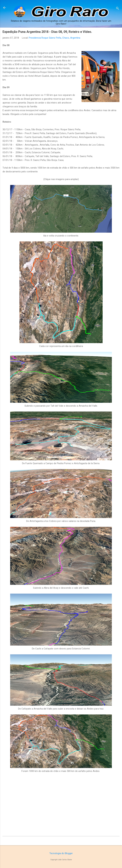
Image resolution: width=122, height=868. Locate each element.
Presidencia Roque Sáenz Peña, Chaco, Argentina (54, 38)
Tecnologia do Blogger (61, 853)
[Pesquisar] (118, 9)
